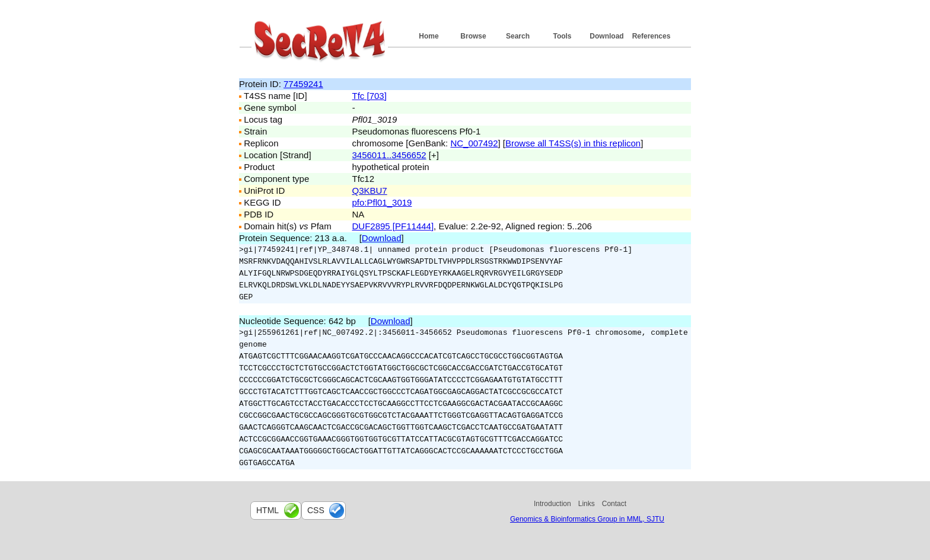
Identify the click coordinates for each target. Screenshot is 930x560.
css (316, 510)
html (267, 510)
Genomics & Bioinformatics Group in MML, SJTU (587, 519)
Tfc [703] (370, 96)
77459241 (303, 84)
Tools (562, 36)
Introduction (552, 504)
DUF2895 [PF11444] (393, 226)
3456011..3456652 (389, 155)
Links (587, 504)
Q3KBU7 (370, 191)
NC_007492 (474, 143)
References (652, 36)
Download (606, 36)
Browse (473, 36)
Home (429, 36)
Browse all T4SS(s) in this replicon (573, 143)
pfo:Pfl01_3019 (382, 202)
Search (518, 36)
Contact (614, 504)
